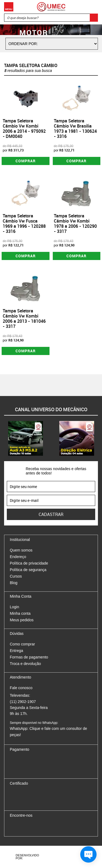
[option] (26, 438)
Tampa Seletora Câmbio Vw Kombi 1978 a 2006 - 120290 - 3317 (75, 224)
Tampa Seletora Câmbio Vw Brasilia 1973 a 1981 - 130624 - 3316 (75, 129)
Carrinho (92, 7)
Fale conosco (21, 688)
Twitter (33, 827)
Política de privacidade (29, 563)
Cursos (16, 576)
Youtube (42, 827)
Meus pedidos (22, 620)
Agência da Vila (56, 857)
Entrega (16, 651)
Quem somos (21, 550)
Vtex (76, 857)
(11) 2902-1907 (23, 702)
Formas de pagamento (29, 657)
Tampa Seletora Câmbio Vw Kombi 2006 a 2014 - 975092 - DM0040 (24, 129)
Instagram (23, 827)
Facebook (14, 827)
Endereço (18, 557)
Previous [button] (4, 438)
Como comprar (22, 644)
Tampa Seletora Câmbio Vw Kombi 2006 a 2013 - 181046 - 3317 (24, 319)
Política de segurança (28, 570)
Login (14, 607)
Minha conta (20, 613)
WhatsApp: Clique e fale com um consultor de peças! (48, 729)
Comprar (26, 161)
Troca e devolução (25, 664)
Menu (9, 7)
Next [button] (98, 438)
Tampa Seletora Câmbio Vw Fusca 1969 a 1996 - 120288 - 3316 (24, 224)
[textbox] (51, 18)
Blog (14, 583)
